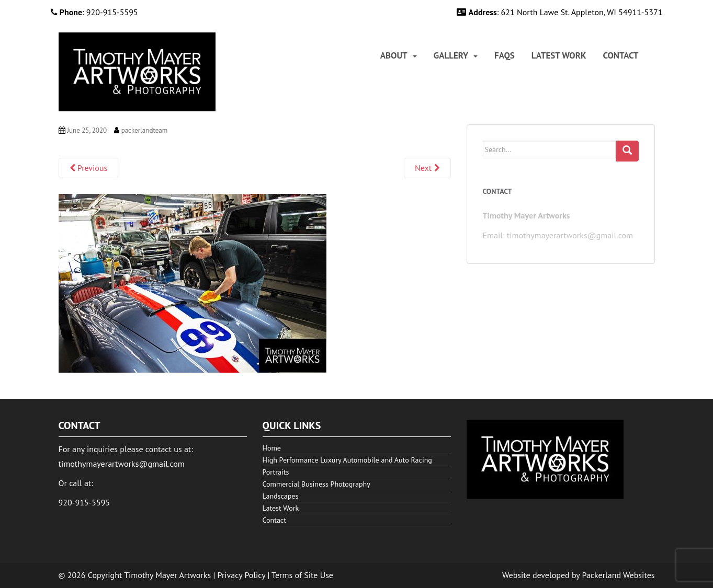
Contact (621, 56)
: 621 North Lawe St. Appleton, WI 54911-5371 (559, 12)
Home (272, 448)
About (394, 56)
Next (427, 168)
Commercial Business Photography (316, 484)
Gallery (451, 56)
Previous (89, 168)
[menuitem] (399, 56)
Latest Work (559, 56)
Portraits (276, 472)
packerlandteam (145, 130)
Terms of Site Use (302, 575)
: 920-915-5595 (94, 12)
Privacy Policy (242, 575)
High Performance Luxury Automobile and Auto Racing (347, 460)
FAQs (505, 56)
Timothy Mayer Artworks (167, 575)
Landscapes (281, 496)
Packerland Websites (619, 575)
